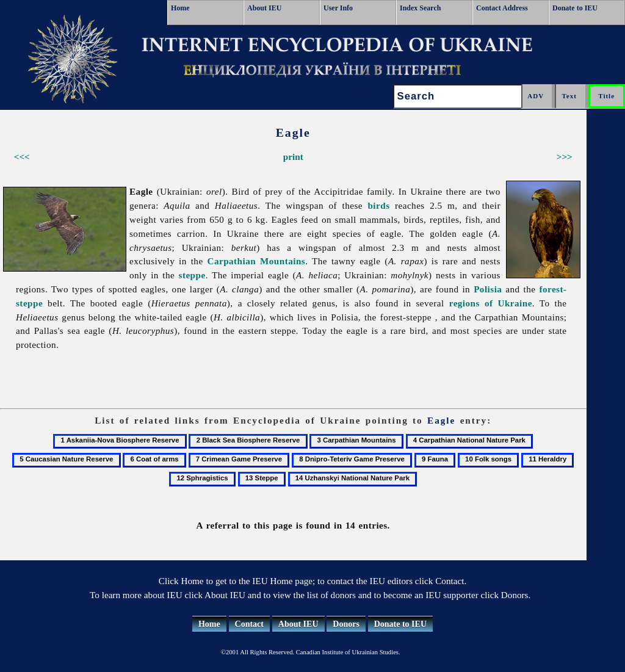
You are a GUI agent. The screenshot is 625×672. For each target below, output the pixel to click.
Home (180, 8)
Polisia (488, 289)
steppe (192, 275)
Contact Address (502, 8)
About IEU (264, 8)
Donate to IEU (575, 8)
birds (378, 205)
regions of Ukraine (491, 303)
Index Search (420, 8)
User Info (338, 8)
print (293, 157)
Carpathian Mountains (256, 261)
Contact (249, 624)
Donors (346, 624)
